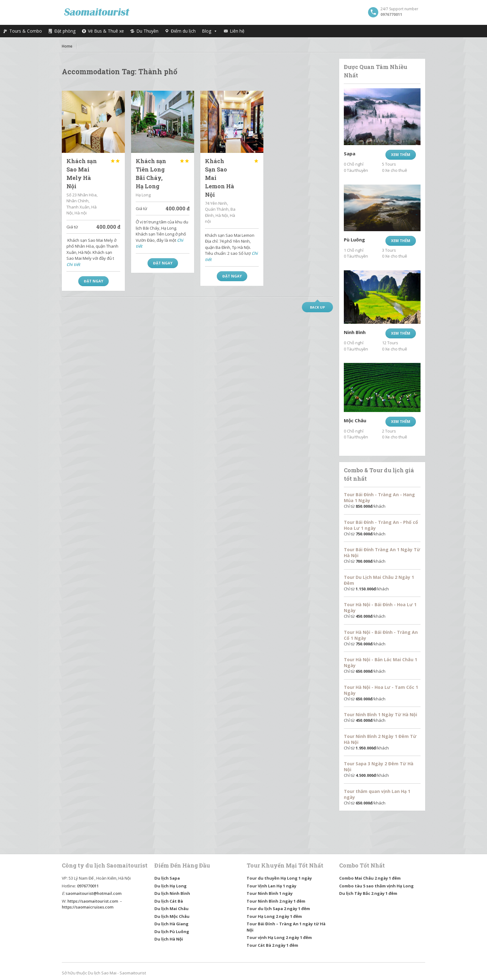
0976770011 (88, 886)
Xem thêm (401, 155)
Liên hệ (237, 31)
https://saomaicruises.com (88, 907)
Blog (210, 31)
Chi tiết (73, 264)
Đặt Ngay (93, 281)
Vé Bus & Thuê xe (106, 31)
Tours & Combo (26, 31)
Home (67, 46)
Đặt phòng (65, 31)
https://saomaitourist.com (93, 901)
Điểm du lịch (183, 31)
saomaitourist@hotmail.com (94, 893)
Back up (317, 307)
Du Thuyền (147, 31)
